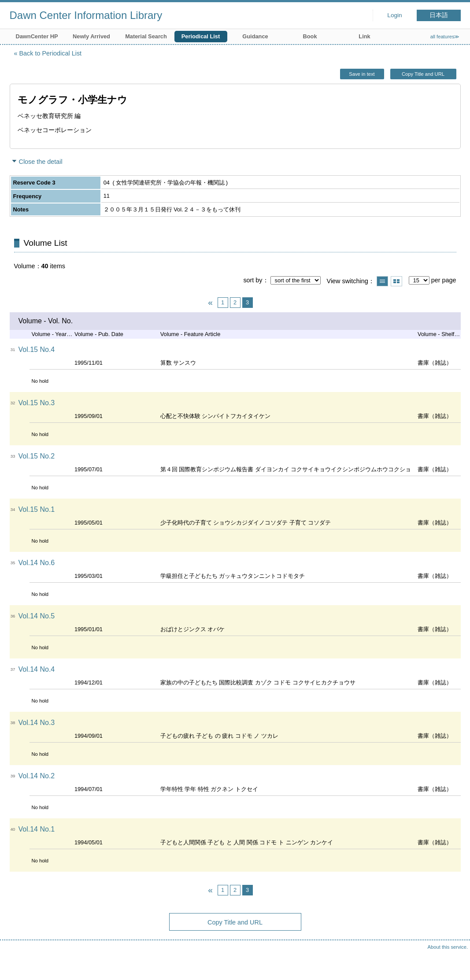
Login (394, 15)
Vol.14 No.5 (37, 616)
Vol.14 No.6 (37, 563)
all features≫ (445, 37)
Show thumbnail (396, 281)
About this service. (448, 947)
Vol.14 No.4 (37, 669)
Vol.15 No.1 (37, 509)
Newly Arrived (91, 36)
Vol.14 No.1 (37, 829)
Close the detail (41, 162)
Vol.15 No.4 (37, 349)
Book (310, 36)
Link (364, 36)
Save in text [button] (362, 74)
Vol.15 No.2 (37, 456)
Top (455, 965)
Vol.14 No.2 (37, 776)
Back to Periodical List (51, 53)
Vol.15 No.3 (37, 403)
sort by (253, 280)
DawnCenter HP (37, 36)
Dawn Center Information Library (86, 15)
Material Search (146, 36)
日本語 (439, 15)
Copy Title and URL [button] (423, 74)
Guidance (255, 36)
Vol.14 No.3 (37, 723)
